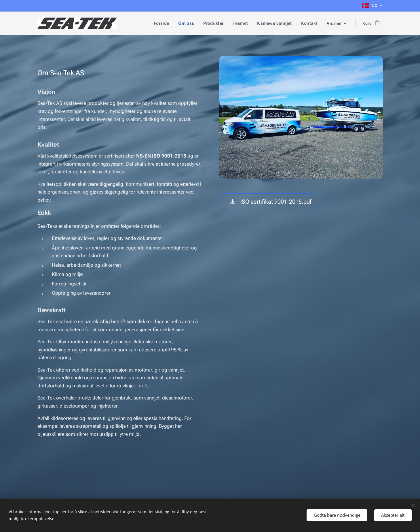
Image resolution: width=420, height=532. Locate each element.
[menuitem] (166, 23)
